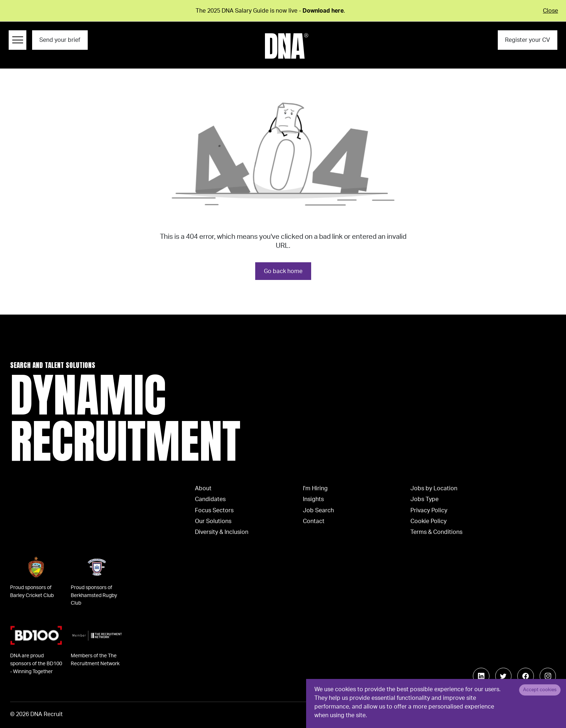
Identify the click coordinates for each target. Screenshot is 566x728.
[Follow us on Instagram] (548, 676)
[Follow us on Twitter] (504, 676)
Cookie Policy (428, 521)
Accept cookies (540, 690)
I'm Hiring (315, 488)
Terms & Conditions (436, 532)
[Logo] (287, 46)
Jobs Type (425, 499)
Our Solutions (213, 521)
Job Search (318, 510)
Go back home (283, 271)
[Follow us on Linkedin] (481, 676)
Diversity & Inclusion (222, 532)
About (203, 488)
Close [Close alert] (550, 11)
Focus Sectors (214, 510)
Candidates (210, 499)
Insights (313, 499)
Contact (314, 521)
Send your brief (60, 40)
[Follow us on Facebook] (526, 676)
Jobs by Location (434, 488)
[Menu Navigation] (18, 40)
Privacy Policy (429, 510)
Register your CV (528, 40)
